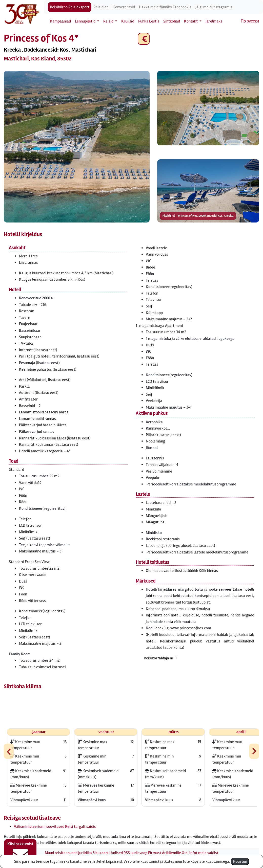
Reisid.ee (101, 7)
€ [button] (144, 39)
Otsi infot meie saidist (200, 853)
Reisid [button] (109, 21)
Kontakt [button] (191, 21)
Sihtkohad (172, 21)
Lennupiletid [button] (86, 21)
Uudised (116, 853)
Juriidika (85, 853)
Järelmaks (214, 21)
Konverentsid (124, 7)
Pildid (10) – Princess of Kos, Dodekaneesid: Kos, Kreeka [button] (198, 216)
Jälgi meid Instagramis (214, 7)
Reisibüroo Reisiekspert (70, 7)
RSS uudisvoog (135, 853)
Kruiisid (128, 21)
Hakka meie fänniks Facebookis (165, 7)
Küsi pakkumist (20, 852)
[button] (77, 147)
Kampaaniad (60, 21)
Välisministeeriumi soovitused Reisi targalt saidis (55, 827)
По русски (250, 21)
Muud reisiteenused (61, 853)
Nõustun (240, 861)
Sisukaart (101, 853)
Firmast (155, 853)
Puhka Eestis (149, 21)
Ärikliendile (171, 853)
